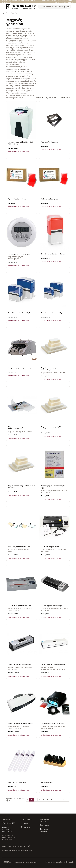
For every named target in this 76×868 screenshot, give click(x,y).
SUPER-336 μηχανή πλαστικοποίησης (53, 665)
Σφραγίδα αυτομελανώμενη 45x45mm (53, 254)
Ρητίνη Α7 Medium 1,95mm (17, 199)
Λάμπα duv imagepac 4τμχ (17, 783)
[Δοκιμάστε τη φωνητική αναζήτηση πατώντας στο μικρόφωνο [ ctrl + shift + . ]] (64, 7)
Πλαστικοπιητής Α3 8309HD (50, 547)
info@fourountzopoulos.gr (25, 850)
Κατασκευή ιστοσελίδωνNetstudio (60, 862)
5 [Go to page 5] (48, 800)
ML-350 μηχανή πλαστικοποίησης (52, 606)
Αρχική (5, 13)
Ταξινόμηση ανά (52, 98)
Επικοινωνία (26, 827)
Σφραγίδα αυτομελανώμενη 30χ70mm (21, 313)
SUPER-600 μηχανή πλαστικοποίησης (20, 724)
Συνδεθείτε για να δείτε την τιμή (18, 151)
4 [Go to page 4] (44, 800)
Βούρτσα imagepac (47, 783)
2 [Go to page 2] (36, 800)
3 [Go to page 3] (40, 800)
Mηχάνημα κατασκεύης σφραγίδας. (52, 724)
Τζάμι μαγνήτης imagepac (49, 142)
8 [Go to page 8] (60, 800)
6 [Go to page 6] (52, 800)
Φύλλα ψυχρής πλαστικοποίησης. (19, 547)
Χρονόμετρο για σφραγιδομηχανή (19, 254)
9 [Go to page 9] (64, 800)
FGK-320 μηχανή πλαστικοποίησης (19, 606)
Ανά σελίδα (65, 98)
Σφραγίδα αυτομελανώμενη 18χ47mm (53, 313)
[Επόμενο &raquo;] (68, 800)
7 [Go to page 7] (56, 800)
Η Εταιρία (25, 823)
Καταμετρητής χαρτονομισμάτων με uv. (21, 368)
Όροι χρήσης (44, 825)
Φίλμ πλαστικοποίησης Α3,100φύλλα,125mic (49, 369)
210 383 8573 (10, 823)
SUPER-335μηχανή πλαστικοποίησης (20, 665)
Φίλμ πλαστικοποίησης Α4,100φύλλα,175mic (16, 428)
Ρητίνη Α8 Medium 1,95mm (50, 199)
